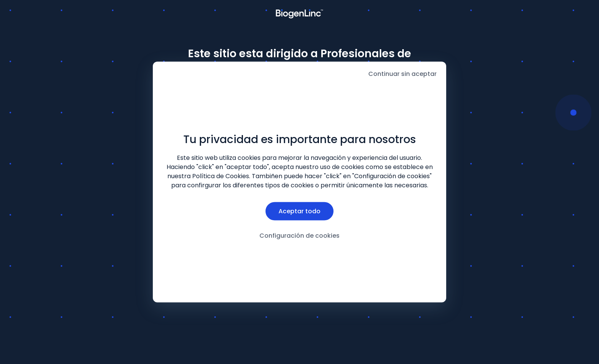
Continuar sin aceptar (402, 74)
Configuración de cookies (299, 235)
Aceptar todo (299, 211)
